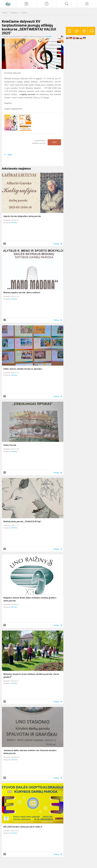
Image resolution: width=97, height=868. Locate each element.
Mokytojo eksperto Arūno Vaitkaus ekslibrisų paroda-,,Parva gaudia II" (31, 676)
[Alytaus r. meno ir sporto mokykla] (8, 3)
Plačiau (56, 244)
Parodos (24, 13)
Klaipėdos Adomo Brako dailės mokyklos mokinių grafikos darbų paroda (30, 599)
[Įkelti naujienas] (26, 4)
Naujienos (14, 13)
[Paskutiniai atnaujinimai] (46, 4)
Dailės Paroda (10, 445)
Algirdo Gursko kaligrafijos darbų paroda (22, 216)
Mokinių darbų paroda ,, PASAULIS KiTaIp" (22, 522)
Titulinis (5, 13)
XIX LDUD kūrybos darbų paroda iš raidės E (23, 827)
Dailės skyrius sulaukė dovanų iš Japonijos (23, 369)
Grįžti (10, 155)
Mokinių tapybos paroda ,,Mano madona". (22, 293)
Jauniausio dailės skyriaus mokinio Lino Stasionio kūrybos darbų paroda (30, 752)
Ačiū (54, 142)
